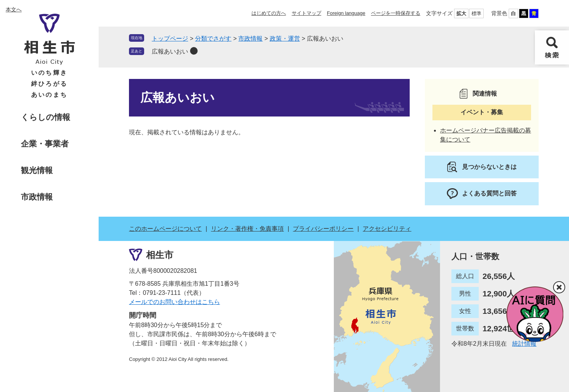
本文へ (14, 9)
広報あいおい (170, 51)
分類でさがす (213, 39)
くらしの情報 (46, 117)
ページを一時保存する (396, 13)
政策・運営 (285, 39)
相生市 (160, 254)
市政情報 (37, 197)
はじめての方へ (269, 13)
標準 (476, 13)
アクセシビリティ (387, 229)
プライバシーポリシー (323, 229)
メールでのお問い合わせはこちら (174, 302)
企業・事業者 (45, 144)
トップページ (170, 39)
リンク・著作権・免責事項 (247, 229)
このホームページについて (165, 229)
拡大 (461, 13)
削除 (194, 51)
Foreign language (346, 13)
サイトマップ (307, 13)
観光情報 (37, 170)
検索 (552, 47)
